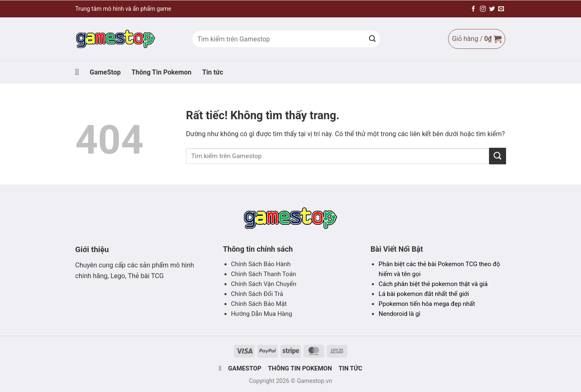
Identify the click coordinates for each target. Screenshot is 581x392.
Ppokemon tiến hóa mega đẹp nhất (427, 304)
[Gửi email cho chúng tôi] (501, 9)
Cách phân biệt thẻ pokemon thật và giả (433, 284)
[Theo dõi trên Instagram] (483, 9)
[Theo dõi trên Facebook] (473, 9)
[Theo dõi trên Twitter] (492, 9)
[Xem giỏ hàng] (476, 39)
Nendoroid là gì (399, 314)
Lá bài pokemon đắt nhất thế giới (424, 294)
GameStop (105, 72)
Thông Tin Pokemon (162, 72)
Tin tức (213, 72)
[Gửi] (372, 39)
